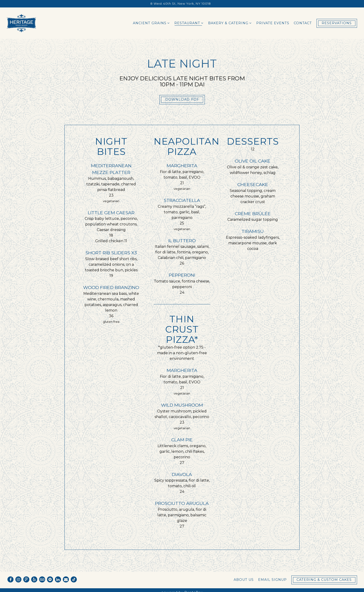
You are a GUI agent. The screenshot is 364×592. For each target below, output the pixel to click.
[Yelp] (34, 579)
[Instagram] (18, 579)
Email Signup (272, 580)
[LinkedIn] (58, 579)
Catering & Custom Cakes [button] (324, 580)
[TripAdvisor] (42, 579)
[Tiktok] (74, 579)
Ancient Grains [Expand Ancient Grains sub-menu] (151, 23)
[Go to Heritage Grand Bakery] (181, 4)
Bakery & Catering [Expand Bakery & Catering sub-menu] (230, 23)
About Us (244, 580)
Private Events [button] (273, 23)
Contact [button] (303, 23)
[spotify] (50, 579)
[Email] (66, 579)
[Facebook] (10, 579)
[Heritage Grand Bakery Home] (21, 23)
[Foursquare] (26, 579)
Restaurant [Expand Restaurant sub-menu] (189, 23)
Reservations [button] (337, 23)
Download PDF (182, 99)
